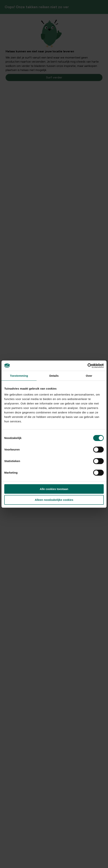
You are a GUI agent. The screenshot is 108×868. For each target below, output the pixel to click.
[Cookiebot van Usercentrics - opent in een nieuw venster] (87, 366)
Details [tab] (54, 376)
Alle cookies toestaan (54, 489)
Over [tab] (89, 376)
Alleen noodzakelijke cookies (54, 500)
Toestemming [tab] (19, 376)
